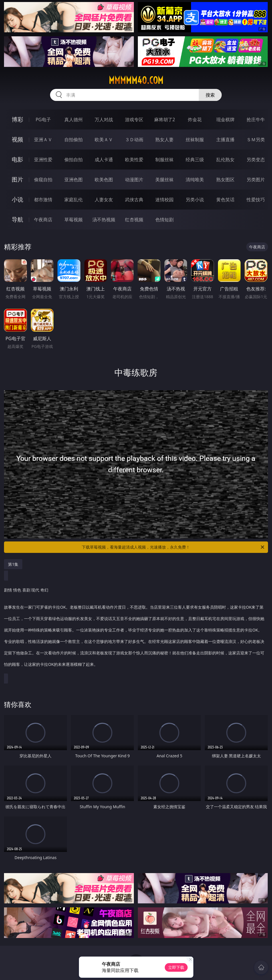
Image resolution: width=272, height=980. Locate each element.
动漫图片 (134, 180)
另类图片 (256, 180)
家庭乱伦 (74, 200)
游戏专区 (134, 119)
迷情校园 (164, 200)
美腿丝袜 (164, 180)
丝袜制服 (195, 140)
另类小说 (195, 200)
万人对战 (104, 119)
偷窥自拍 (43, 180)
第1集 (13, 564)
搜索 (210, 95)
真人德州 (74, 119)
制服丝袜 (164, 160)
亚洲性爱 (43, 160)
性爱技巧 (256, 200)
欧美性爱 (134, 160)
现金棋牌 (225, 119)
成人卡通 (104, 160)
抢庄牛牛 (256, 119)
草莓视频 (74, 220)
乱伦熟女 (225, 160)
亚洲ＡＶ (43, 140)
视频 (17, 139)
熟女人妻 (164, 140)
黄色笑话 (225, 200)
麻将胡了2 (165, 119)
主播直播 (225, 140)
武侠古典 (134, 200)
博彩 (17, 119)
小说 (17, 199)
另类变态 (256, 160)
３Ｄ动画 (134, 140)
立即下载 (176, 967)
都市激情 (43, 200)
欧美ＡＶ (104, 140)
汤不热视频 (104, 220)
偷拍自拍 (74, 160)
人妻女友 (104, 200)
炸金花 (195, 119)
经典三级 (195, 160)
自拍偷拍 (74, 140)
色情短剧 (164, 220)
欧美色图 (104, 180)
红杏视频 (134, 220)
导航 (17, 219)
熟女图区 (225, 180)
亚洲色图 (74, 180)
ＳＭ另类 (256, 140)
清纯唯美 (195, 180)
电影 (17, 159)
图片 (17, 179)
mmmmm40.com (136, 80)
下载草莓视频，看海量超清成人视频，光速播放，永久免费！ (173, 547)
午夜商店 (43, 220)
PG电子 (43, 119)
